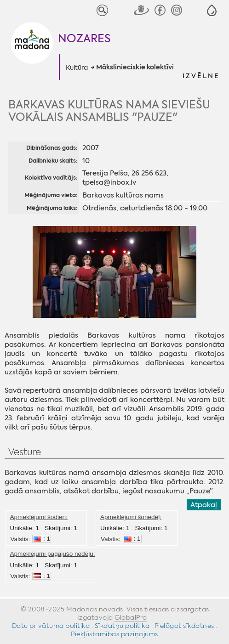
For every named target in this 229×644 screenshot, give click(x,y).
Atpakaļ (204, 505)
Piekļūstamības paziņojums (114, 634)
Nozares (84, 39)
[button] (212, 10)
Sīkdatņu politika (122, 626)
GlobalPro (131, 617)
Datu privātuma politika (51, 626)
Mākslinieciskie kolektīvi (135, 68)
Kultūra (77, 68)
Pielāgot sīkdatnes (184, 626)
